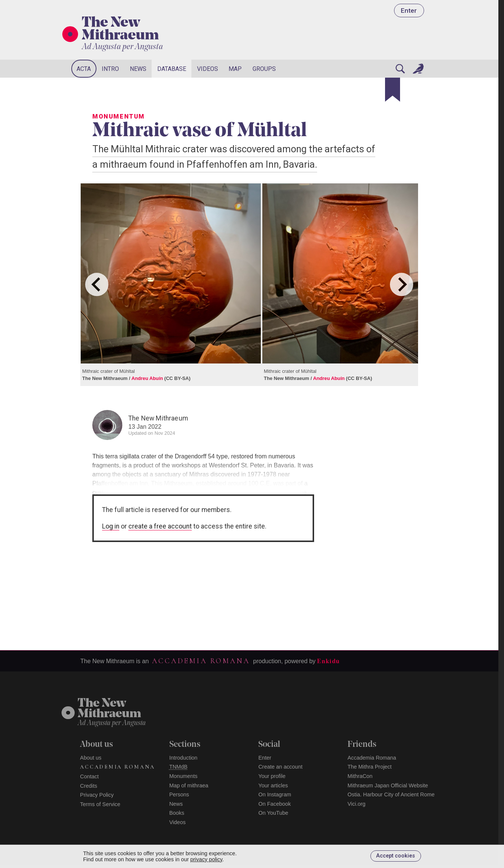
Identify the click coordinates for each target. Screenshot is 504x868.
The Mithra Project (370, 767)
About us (91, 758)
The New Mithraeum (120, 30)
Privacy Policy (97, 795)
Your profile (272, 776)
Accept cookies (396, 856)
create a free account (160, 526)
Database (172, 69)
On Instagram (275, 794)
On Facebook (274, 804)
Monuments (183, 776)
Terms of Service (100, 804)
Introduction (183, 758)
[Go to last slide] (97, 285)
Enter (409, 11)
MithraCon (360, 776)
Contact (89, 776)
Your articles (273, 785)
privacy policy (206, 859)
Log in (111, 526)
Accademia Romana (201, 661)
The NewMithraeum (109, 709)
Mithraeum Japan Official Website (388, 785)
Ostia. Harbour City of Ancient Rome (391, 794)
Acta (84, 69)
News (138, 69)
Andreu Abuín (147, 378)
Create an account (280, 767)
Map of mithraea (189, 785)
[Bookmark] (393, 90)
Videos (208, 69)
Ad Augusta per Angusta (122, 47)
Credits (89, 786)
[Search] (400, 69)
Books (177, 813)
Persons (179, 794)
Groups (264, 69)
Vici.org (357, 804)
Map (235, 69)
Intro (110, 69)
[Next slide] (401, 285)
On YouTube (273, 813)
